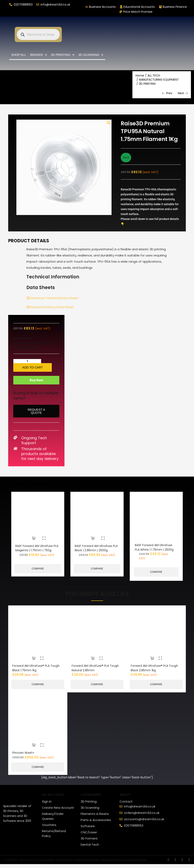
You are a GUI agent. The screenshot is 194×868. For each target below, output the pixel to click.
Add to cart (45, 367)
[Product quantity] (19, 361)
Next (183, 93)
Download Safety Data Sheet (50, 307)
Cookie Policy (46, 864)
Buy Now (36, 384)
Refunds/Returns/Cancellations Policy (124, 864)
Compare (38, 576)
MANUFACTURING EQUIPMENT (159, 80)
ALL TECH (154, 75)
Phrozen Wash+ (24, 756)
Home (140, 75)
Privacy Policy (65, 864)
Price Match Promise (88, 864)
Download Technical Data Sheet (52, 298)
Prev (167, 93)
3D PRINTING (147, 84)
